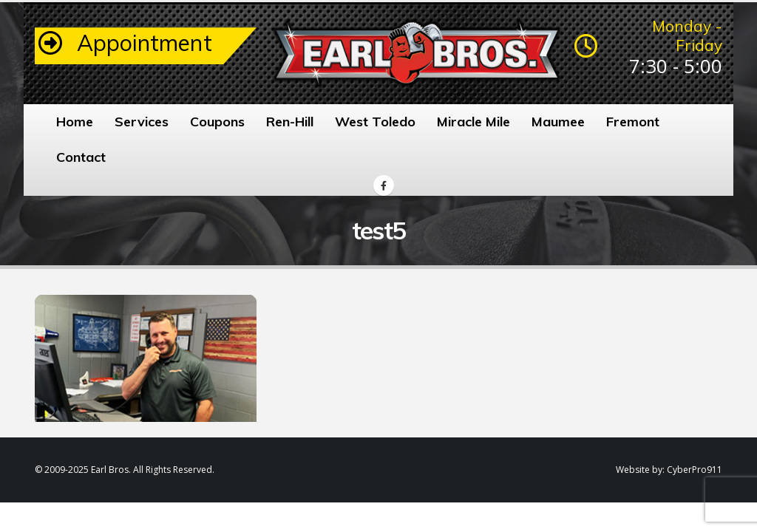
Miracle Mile (473, 122)
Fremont (633, 122)
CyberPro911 (695, 470)
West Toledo (375, 122)
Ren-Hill (290, 122)
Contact (81, 157)
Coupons (217, 122)
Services (142, 122)
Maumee (558, 122)
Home (75, 122)
